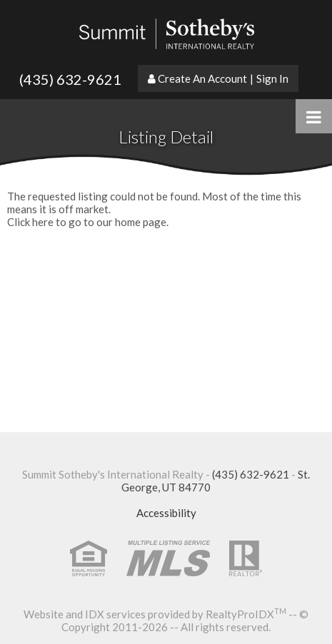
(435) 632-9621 (70, 79)
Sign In (272, 78)
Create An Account (202, 78)
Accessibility (166, 513)
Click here (30, 222)
